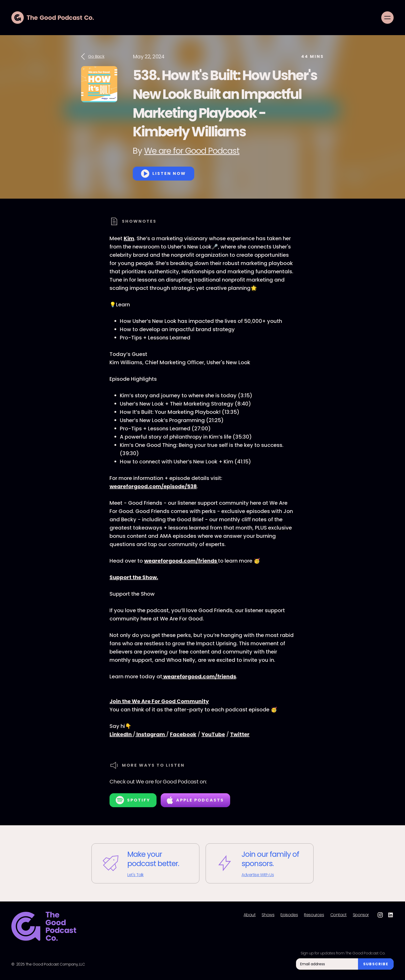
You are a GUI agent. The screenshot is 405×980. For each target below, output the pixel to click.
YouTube (213, 734)
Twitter (240, 734)
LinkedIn (121, 734)
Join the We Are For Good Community (159, 701)
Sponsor (361, 915)
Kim (129, 238)
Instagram (151, 734)
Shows (268, 915)
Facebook (183, 734)
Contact (338, 915)
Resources (314, 915)
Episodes (289, 915)
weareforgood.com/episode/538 (153, 486)
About (250, 915)
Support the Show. (134, 577)
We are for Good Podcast (192, 151)
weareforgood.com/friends (181, 561)
